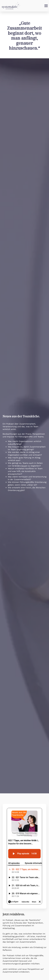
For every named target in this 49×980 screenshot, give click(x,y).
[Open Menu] (46, 6)
